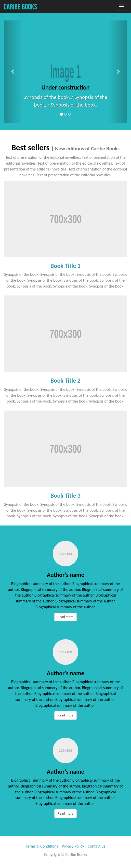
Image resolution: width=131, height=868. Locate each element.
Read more (65, 617)
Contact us (96, 846)
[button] (13, 72)
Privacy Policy (73, 846)
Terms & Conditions (42, 846)
